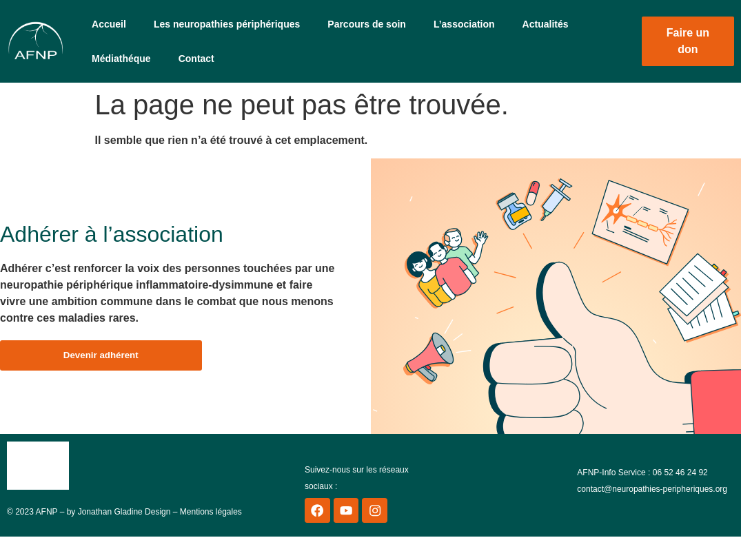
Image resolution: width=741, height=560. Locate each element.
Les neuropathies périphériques (227, 24)
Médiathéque (121, 59)
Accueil (109, 24)
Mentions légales (211, 516)
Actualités (546, 24)
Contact (196, 59)
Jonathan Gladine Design (124, 516)
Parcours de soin (367, 24)
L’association (464, 24)
